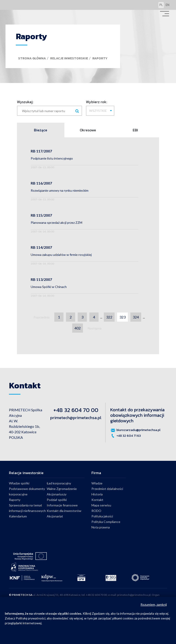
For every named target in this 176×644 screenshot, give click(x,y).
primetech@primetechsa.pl (76, 418)
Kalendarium (18, 516)
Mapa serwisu (101, 505)
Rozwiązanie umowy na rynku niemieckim (60, 190)
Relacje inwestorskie (69, 58)
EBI (135, 130)
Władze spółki (19, 483)
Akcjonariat (55, 516)
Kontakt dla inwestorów (64, 511)
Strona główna (32, 58)
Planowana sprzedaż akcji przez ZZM (56, 222)
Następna (95, 328)
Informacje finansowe (62, 505)
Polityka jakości (102, 516)
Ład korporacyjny (59, 483)
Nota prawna (101, 527)
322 (109, 317)
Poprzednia (41, 317)
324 (136, 317)
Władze (97, 483)
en (168, 5)
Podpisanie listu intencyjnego (52, 158)
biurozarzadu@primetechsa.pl (135, 430)
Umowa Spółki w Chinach (49, 287)
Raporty (100, 58)
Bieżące (41, 130)
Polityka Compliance (106, 522)
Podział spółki (57, 500)
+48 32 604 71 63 (125, 436)
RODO (96, 511)
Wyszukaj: (25, 102)
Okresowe (88, 130)
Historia (97, 494)
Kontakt (97, 500)
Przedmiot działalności (107, 489)
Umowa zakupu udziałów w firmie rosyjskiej (61, 255)
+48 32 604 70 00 (76, 410)
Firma (96, 473)
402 (78, 328)
